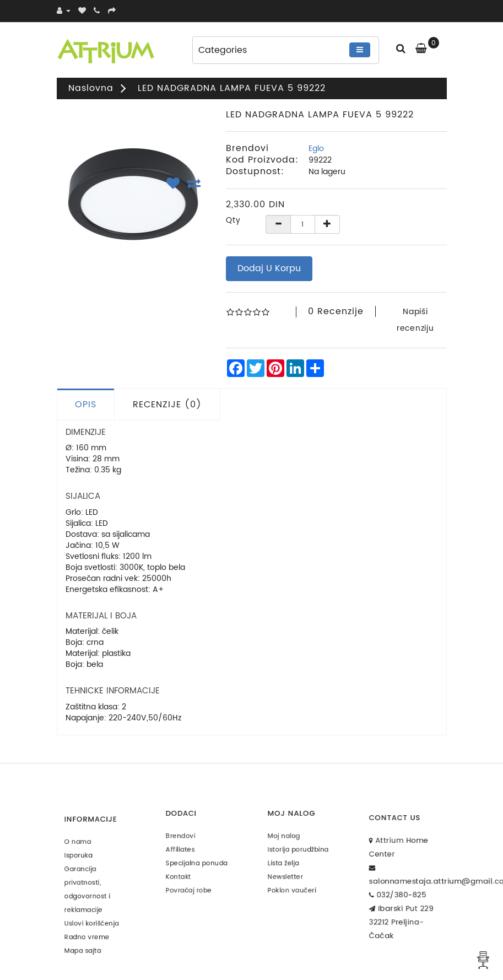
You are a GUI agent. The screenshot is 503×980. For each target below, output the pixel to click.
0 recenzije (336, 311)
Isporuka (82, 860)
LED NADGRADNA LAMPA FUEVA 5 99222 (232, 88)
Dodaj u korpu (269, 268)
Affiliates (184, 849)
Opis (86, 405)
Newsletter (288, 871)
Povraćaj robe (191, 882)
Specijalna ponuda (197, 860)
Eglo (316, 149)
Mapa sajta (86, 936)
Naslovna (91, 88)
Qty (233, 220)
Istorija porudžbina (299, 849)
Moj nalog (287, 838)
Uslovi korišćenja (93, 915)
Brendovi (184, 838)
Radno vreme (89, 926)
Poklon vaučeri (294, 882)
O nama (82, 849)
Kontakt (183, 871)
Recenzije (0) (167, 405)
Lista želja (287, 860)
